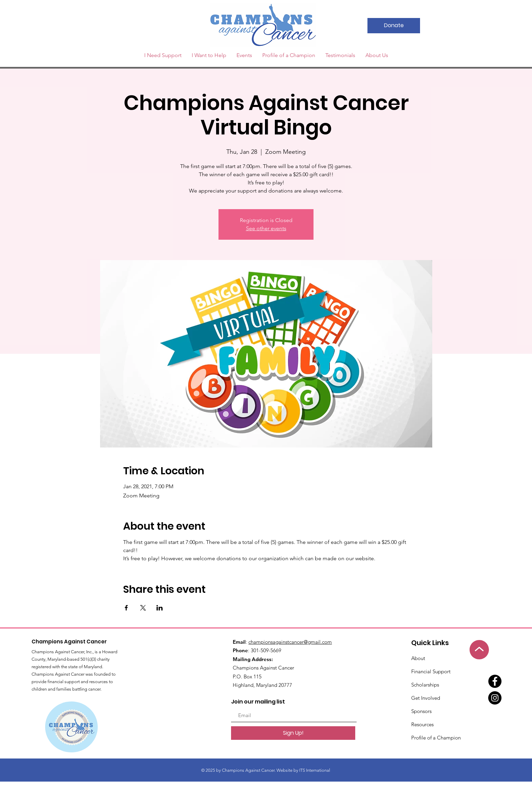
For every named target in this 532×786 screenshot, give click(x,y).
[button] (244, 55)
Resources (422, 724)
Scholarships (425, 685)
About (418, 658)
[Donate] (394, 26)
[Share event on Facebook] (126, 608)
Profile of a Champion (436, 738)
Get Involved (426, 698)
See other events (266, 228)
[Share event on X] (143, 608)
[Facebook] (495, 681)
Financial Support (431, 671)
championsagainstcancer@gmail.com (290, 642)
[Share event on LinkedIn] (160, 608)
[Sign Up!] (293, 733)
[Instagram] (495, 698)
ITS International (315, 770)
